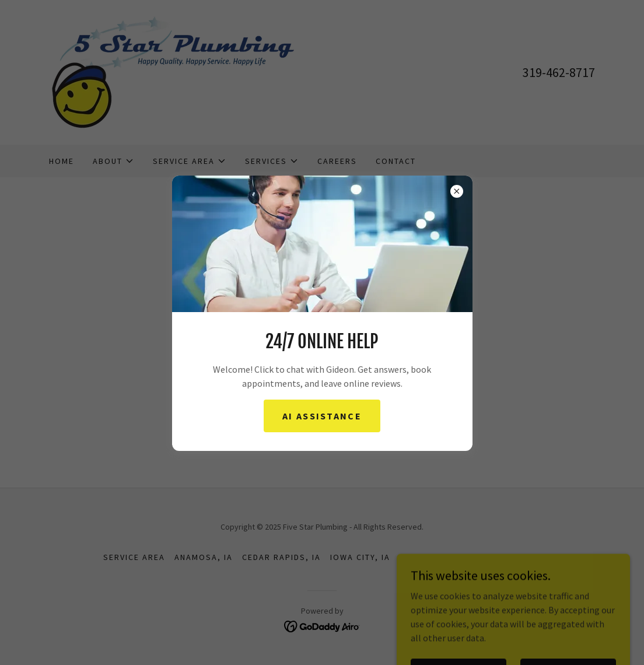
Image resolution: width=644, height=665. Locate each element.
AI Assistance (322, 416)
